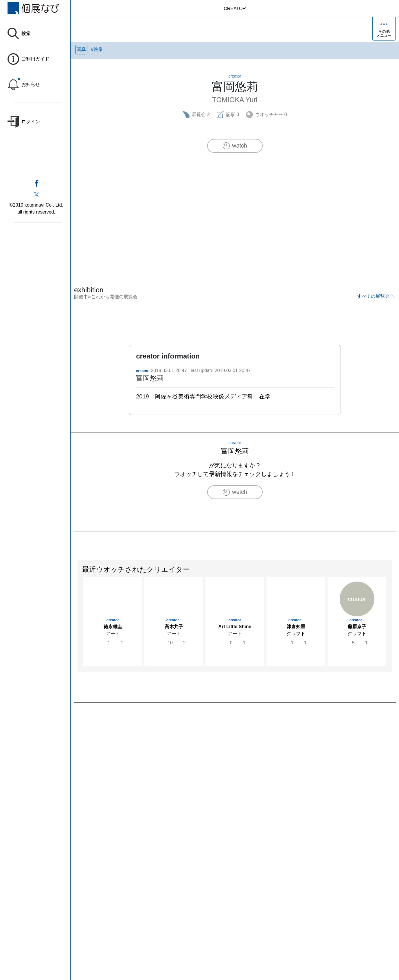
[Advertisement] (235, 207)
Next (392, 626)
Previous (78, 626)
